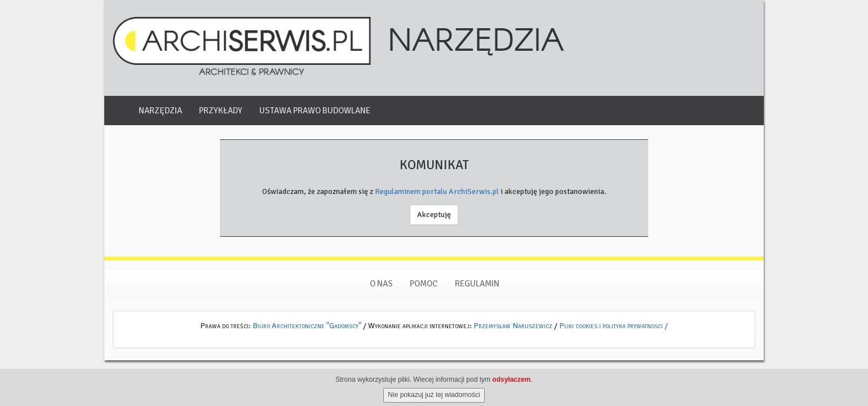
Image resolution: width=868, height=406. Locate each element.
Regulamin (477, 284)
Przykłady (221, 111)
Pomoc (424, 284)
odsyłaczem (511, 386)
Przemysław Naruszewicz (513, 326)
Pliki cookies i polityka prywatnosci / (614, 326)
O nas (381, 284)
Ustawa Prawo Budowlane (315, 111)
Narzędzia (160, 111)
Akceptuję (434, 215)
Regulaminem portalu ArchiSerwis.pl (437, 191)
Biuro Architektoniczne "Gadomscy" (307, 326)
